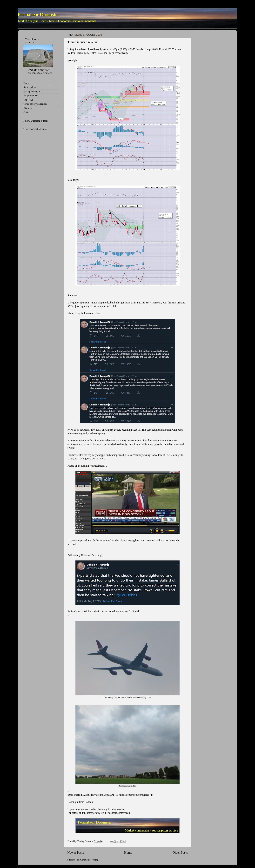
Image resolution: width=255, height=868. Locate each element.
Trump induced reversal (83, 42)
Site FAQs (28, 100)
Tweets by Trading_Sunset (36, 129)
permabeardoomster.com (118, 813)
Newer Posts (76, 853)
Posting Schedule (32, 91)
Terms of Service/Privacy (35, 104)
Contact (27, 112)
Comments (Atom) (89, 860)
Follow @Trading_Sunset (35, 121)
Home (128, 853)
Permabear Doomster (38, 14)
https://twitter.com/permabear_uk (136, 795)
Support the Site (31, 96)
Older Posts (180, 853)
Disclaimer (29, 108)
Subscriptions (30, 87)
